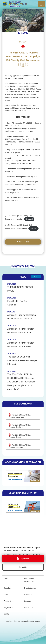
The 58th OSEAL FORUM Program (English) (20, 426)
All (37, 277)
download (29, 219)
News (6, 595)
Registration (8, 608)
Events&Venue (30, 588)
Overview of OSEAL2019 (29, 580)
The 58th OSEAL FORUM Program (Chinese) (20, 446)
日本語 (6, 614)
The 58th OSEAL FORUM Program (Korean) (20, 436)
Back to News (24, 242)
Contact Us (23, 567)
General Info (29, 595)
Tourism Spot (9, 601)
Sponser (28, 601)
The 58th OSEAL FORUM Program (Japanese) (20, 416)
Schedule (7, 588)
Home (6, 579)
